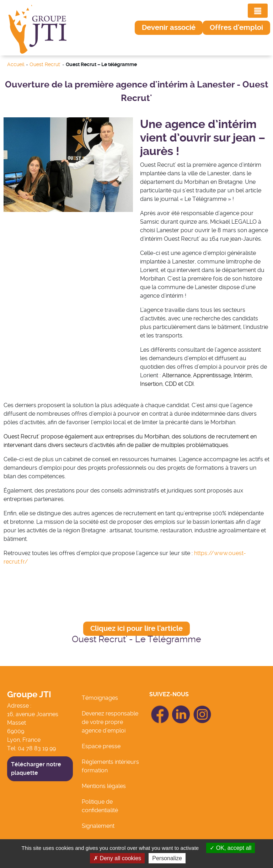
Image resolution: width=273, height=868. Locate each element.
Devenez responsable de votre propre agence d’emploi (110, 722)
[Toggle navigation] (258, 11)
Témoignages (100, 698)
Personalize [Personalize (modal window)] (167, 858)
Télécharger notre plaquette (36, 769)
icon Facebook (160, 709)
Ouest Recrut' (45, 65)
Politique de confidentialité (100, 806)
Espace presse (101, 746)
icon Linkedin (181, 710)
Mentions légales (104, 786)
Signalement (98, 826)
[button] (169, 28)
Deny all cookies (117, 858)
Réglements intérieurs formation (110, 766)
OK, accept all (231, 848)
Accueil (16, 65)
